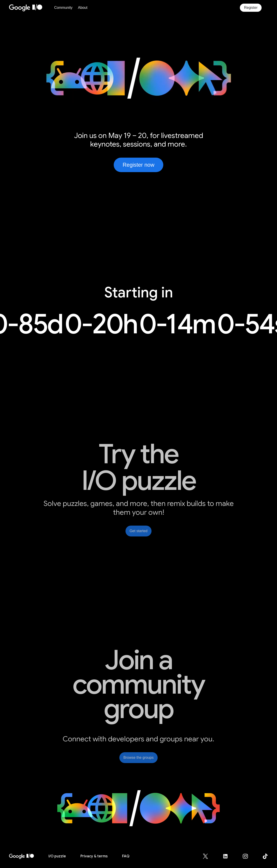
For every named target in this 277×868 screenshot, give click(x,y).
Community (63, 8)
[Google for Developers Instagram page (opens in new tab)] (248, 856)
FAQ (126, 856)
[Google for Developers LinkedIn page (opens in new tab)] (228, 856)
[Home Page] (30, 8)
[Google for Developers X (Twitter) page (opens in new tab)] (208, 856)
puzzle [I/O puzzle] (57, 856)
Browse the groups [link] (138, 758)
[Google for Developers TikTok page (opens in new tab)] (265, 856)
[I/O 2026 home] (22, 856)
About (83, 8)
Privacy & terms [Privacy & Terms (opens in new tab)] (94, 856)
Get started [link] (138, 531)
